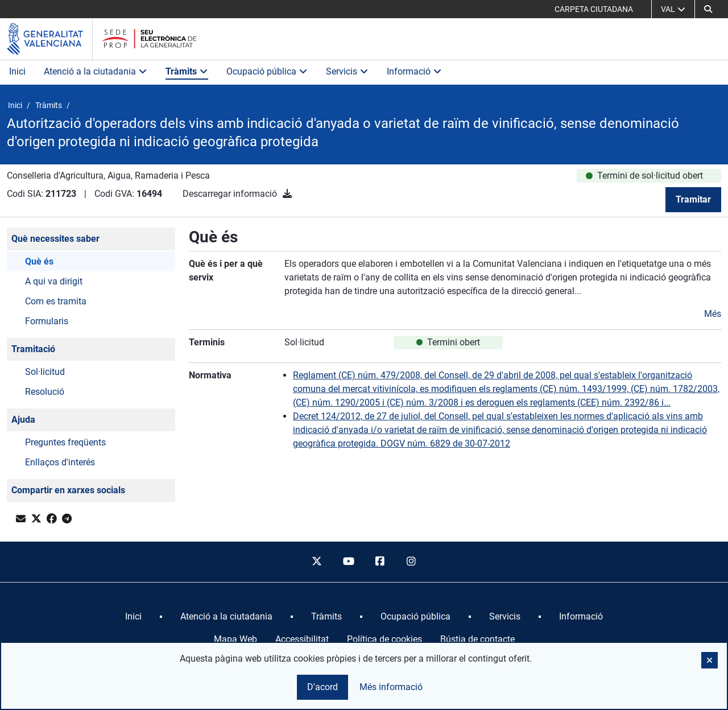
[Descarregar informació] (287, 194)
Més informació (391, 687)
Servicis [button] (347, 71)
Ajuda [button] (23, 420)
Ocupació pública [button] (267, 71)
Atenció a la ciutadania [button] (96, 71)
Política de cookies (384, 639)
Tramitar (693, 199)
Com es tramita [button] (56, 301)
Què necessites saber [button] (55, 239)
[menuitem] (133, 617)
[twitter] (317, 562)
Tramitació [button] (33, 349)
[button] (710, 660)
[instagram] (412, 562)
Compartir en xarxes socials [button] (68, 490)
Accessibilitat (302, 639)
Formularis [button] (47, 321)
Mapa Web (235, 639)
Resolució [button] (45, 392)
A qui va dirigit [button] (54, 281)
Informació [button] (414, 71)
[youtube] (348, 562)
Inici (17, 71)
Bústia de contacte (477, 639)
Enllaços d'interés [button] (60, 462)
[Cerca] (708, 9)
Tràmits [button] (187, 71)
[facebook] (380, 562)
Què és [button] (39, 261)
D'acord (322, 687)
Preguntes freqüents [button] (65, 442)
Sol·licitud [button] (45, 372)
